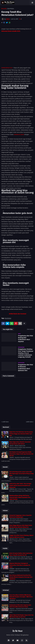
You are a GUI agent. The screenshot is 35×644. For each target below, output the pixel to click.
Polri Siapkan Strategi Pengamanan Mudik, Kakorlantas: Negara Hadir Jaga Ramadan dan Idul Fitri (21, 443)
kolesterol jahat (19, 123)
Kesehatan (11, 9)
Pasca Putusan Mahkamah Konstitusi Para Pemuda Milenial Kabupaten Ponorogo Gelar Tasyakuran (21, 566)
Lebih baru (6, 411)
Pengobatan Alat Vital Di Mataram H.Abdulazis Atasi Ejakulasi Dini (25, 356)
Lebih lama (29, 411)
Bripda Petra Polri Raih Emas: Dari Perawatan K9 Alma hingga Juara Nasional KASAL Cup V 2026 (21, 423)
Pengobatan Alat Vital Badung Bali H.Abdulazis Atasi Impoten (25, 327)
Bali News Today (26, 639)
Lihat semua (30, 318)
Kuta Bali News (14, 639)
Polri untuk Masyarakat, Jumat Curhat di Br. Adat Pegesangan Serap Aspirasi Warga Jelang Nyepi (21, 462)
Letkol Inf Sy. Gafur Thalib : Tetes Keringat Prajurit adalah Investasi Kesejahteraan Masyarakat (20, 474)
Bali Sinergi (17, 641)
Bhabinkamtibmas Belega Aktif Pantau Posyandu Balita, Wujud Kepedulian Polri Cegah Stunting (20, 486)
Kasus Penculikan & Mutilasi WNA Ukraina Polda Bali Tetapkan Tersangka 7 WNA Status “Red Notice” (21, 586)
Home (6, 639)
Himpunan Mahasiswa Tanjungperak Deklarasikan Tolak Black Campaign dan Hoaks (20, 554)
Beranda (4, 9)
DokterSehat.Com (7, 57)
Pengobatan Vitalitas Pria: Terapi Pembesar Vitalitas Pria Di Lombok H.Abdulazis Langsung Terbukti (26, 342)
